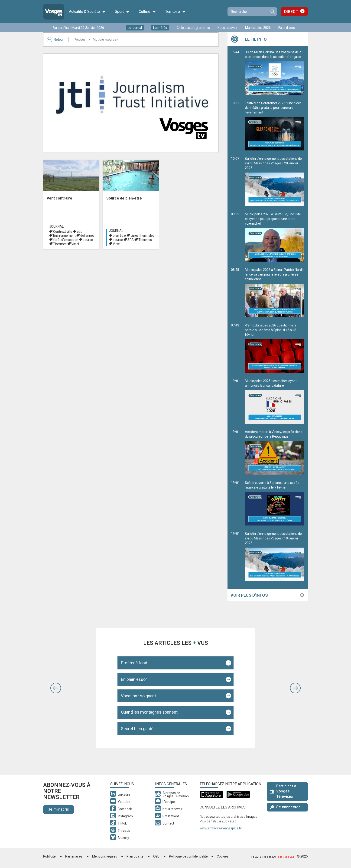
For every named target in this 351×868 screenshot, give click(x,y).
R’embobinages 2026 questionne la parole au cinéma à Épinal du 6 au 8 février (275, 348)
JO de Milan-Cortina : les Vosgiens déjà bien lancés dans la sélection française (275, 73)
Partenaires (74, 856)
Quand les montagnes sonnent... (151, 712)
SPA (131, 240)
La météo (160, 28)
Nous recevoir (227, 28)
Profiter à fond (134, 663)
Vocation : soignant (138, 696)
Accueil (80, 40)
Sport (122, 12)
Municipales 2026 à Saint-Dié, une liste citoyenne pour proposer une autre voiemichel (275, 237)
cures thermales (142, 236)
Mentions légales (105, 856)
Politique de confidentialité (188, 856)
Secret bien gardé (137, 729)
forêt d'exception (66, 240)
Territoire (175, 12)
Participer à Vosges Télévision (283, 791)
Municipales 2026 (258, 28)
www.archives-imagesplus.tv (221, 828)
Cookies (223, 856)
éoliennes (87, 236)
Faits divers (287, 28)
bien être (119, 236)
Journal (56, 226)
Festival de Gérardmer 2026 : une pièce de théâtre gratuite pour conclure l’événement (275, 126)
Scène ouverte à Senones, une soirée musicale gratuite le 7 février (275, 503)
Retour (55, 40)
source (88, 240)
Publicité (49, 856)
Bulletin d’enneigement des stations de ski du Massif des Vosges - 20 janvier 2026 (275, 181)
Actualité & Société (87, 12)
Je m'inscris (58, 809)
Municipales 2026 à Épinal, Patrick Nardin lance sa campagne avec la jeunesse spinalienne (275, 293)
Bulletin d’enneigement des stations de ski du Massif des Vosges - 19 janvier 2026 (275, 556)
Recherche (272, 12)
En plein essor (134, 679)
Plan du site (135, 856)
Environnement (64, 236)
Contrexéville (63, 232)
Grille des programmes (193, 28)
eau (80, 232)
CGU (156, 856)
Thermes (60, 244)
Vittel (75, 244)
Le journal (135, 28)
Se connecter (285, 807)
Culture (147, 12)
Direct (291, 12)
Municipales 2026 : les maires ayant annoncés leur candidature (275, 401)
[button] (56, 688)
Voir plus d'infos (249, 595)
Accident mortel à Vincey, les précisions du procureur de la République (275, 452)
